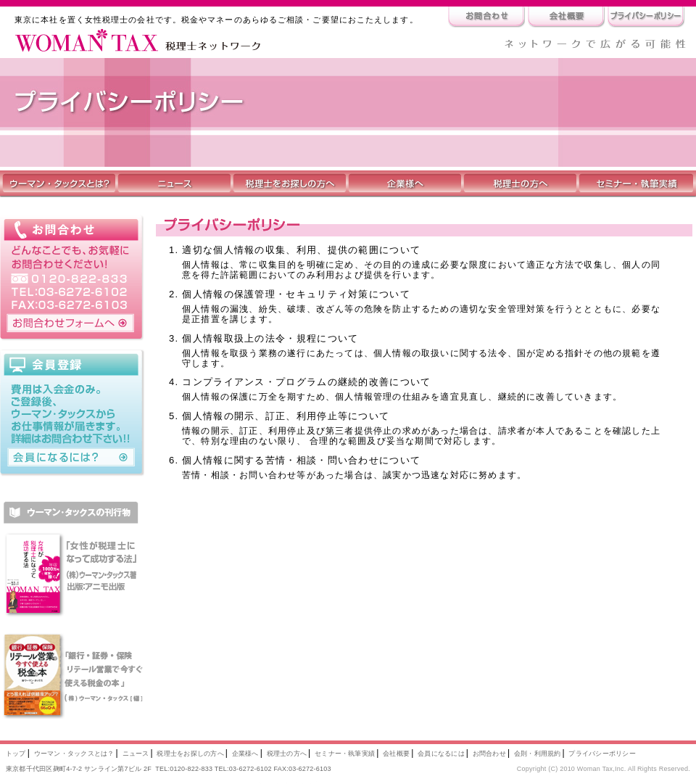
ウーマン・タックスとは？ (74, 754)
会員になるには (441, 754)
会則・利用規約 (538, 754)
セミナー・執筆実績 (345, 754)
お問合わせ (489, 754)
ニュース (136, 754)
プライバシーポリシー (602, 754)
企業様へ (245, 754)
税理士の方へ (287, 754)
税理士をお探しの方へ (190, 754)
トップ (16, 754)
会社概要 (396, 754)
